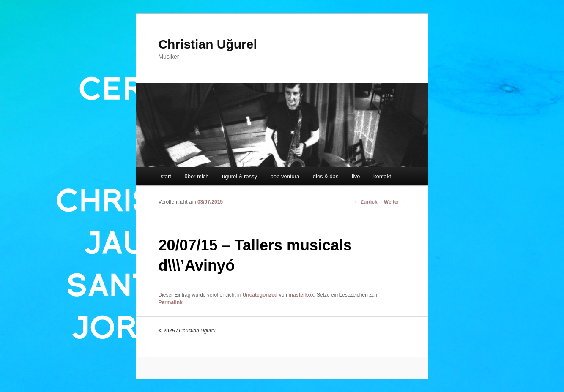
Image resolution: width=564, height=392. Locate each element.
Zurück (366, 202)
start (166, 176)
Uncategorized (260, 295)
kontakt (382, 176)
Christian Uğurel (207, 44)
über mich (196, 176)
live (356, 176)
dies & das (326, 176)
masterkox (301, 295)
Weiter (395, 202)
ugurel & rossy (240, 176)
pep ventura (285, 176)
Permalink (170, 302)
